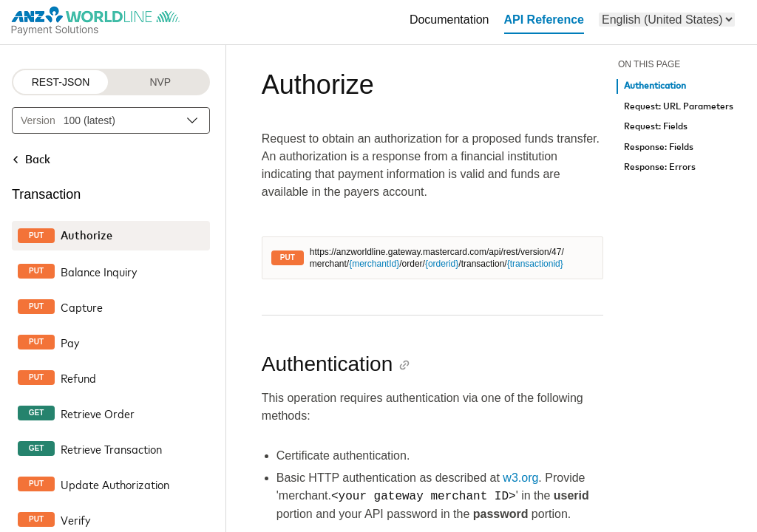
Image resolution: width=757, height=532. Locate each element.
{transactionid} (535, 264)
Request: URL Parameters (679, 107)
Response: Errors (660, 167)
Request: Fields (656, 127)
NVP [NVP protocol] (160, 82)
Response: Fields (659, 147)
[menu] (667, 20)
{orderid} (442, 264)
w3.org (520, 478)
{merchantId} (374, 264)
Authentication (655, 86)
